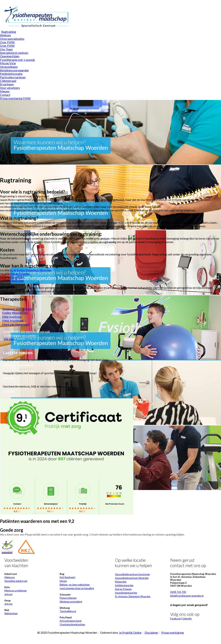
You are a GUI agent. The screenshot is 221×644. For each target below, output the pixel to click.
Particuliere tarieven (13, 77)
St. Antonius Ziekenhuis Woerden (31, 270)
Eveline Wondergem (15, 313)
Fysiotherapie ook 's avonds (17, 60)
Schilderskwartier (124, 585)
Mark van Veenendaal (16, 324)
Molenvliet (17, 277)
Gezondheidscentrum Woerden (132, 578)
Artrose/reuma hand (71, 621)
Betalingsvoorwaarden (14, 70)
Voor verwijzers (10, 88)
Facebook (176, 619)
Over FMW (8, 42)
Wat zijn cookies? (138, 2)
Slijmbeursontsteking (71, 602)
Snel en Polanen (20, 274)
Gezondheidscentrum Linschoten (132, 574)
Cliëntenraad (8, 81)
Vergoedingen (9, 67)
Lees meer (9, 364)
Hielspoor (10, 577)
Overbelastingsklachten (72, 624)
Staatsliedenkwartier (126, 593)
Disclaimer (151, 632)
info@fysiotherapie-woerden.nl (187, 596)
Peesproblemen (68, 598)
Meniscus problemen (16, 591)
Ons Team (6, 49)
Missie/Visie (8, 63)
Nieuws (5, 91)
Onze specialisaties (12, 39)
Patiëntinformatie (11, 74)
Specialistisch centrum (14, 53)
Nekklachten (11, 613)
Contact (5, 95)
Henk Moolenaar (13, 320)
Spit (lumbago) (67, 577)
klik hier (9, 339)
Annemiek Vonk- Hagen (17, 309)
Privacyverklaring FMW (15, 98)
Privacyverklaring (173, 632)
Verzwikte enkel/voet (16, 581)
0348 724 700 (178, 592)
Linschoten (17, 281)
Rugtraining (9, 32)
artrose (8, 594)
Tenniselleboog (68, 611)
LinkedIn (187, 619)
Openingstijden (10, 56)
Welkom (5, 35)
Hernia (63, 581)
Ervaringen (7, 84)
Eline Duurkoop (12, 317)
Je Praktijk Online (130, 632)
